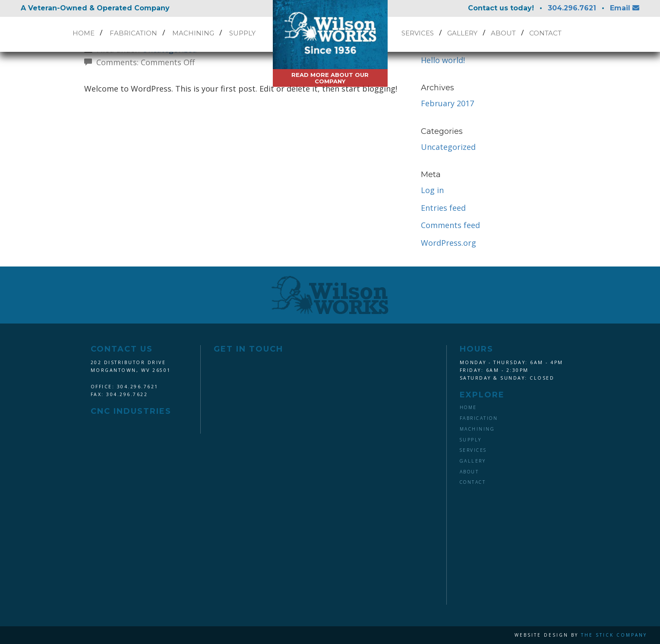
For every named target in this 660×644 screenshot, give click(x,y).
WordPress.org (448, 243)
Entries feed (443, 208)
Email (625, 8)
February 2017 (447, 103)
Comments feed (450, 225)
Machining (193, 33)
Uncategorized (448, 147)
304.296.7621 (572, 8)
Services (418, 33)
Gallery (462, 33)
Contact (545, 33)
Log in (432, 190)
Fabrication (133, 33)
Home (84, 33)
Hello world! (443, 60)
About (503, 33)
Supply (242, 33)
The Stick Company (614, 635)
